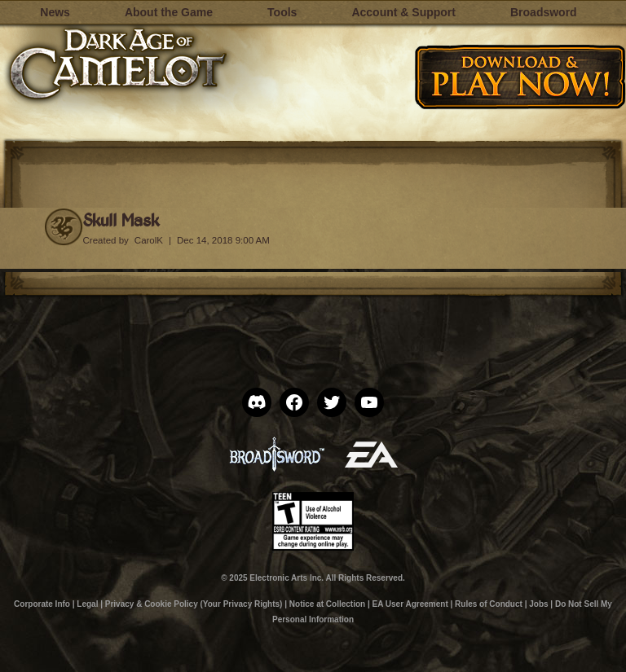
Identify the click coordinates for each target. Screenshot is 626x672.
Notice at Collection (327, 604)
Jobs (538, 604)
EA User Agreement (410, 604)
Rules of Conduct (489, 604)
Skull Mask (121, 220)
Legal (87, 604)
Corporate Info (42, 604)
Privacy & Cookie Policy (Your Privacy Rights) (194, 604)
